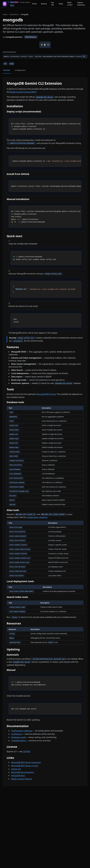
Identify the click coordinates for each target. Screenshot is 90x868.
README (7, 70)
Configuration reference (22, 731)
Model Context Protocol (22, 779)
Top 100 (52, 4)
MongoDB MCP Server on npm (25, 766)
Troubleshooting (19, 741)
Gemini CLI (16, 769)
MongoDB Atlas (18, 776)
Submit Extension (81, 4)
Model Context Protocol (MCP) (23, 92)
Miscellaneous (31, 37)
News (61, 4)
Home (34, 4)
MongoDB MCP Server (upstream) (26, 762)
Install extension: (9, 52)
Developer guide (19, 737)
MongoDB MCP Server (46, 394)
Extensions (14, 14)
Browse (44, 4)
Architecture (17, 734)
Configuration (20, 70)
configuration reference (37, 517)
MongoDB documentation (23, 772)
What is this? (70, 4)
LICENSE (27, 751)
